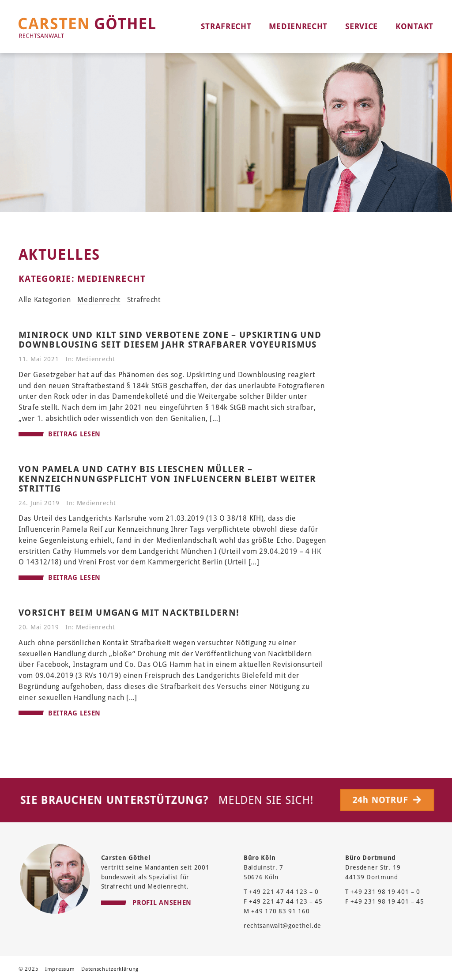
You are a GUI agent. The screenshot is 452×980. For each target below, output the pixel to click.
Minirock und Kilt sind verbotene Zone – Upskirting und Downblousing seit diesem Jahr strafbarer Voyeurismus (170, 340)
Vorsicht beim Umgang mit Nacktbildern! (129, 613)
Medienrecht (298, 26)
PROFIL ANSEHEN (147, 902)
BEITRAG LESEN (60, 434)
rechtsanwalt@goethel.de (282, 926)
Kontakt (414, 26)
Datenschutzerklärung (110, 969)
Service (362, 26)
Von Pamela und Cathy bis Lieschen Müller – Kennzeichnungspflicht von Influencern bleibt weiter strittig (167, 479)
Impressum (60, 969)
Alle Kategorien (45, 300)
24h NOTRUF (388, 800)
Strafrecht (226, 26)
